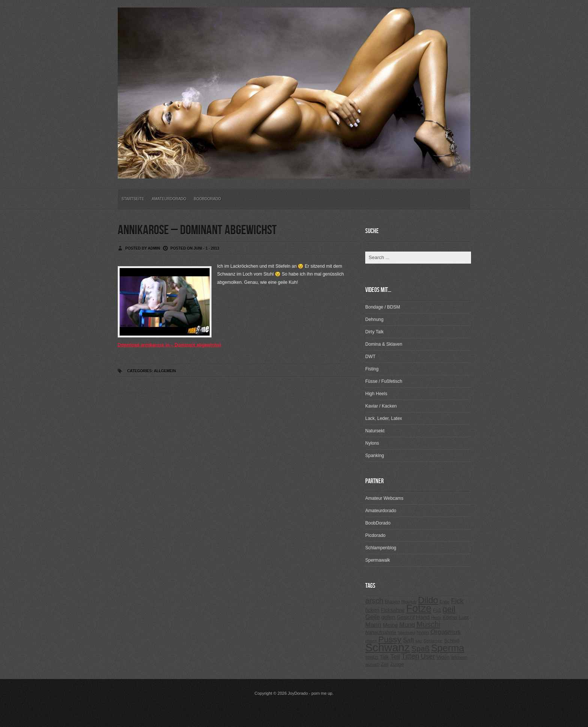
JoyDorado (298, 693)
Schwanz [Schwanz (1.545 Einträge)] (388, 647)
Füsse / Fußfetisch (384, 381)
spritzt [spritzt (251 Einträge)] (372, 657)
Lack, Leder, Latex (384, 418)
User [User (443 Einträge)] (428, 657)
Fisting (372, 369)
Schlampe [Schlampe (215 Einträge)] (433, 641)
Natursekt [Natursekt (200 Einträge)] (406, 633)
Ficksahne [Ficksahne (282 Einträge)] (393, 610)
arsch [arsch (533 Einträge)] (374, 601)
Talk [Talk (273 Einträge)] (384, 657)
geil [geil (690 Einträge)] (449, 609)
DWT (370, 357)
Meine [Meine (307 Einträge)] (390, 625)
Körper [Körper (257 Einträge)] (450, 617)
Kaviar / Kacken (381, 406)
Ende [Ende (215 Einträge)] (445, 602)
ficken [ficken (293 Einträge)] (372, 610)
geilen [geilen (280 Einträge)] (388, 617)
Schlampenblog (381, 548)
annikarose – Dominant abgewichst (197, 230)
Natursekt (375, 431)
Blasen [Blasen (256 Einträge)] (392, 602)
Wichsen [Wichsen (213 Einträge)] (459, 657)
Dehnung (374, 319)
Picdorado (375, 535)
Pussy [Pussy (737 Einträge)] (390, 639)
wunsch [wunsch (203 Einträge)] (372, 664)
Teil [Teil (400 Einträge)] (395, 657)
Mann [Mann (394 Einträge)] (373, 625)
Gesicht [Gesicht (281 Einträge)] (406, 617)
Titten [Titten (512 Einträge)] (410, 656)
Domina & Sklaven (384, 344)
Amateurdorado (169, 199)
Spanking (375, 456)
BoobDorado (208, 199)
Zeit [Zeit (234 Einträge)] (385, 664)
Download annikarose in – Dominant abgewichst (169, 345)
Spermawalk (378, 560)
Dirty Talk (374, 332)
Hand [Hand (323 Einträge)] (423, 617)
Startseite (133, 199)
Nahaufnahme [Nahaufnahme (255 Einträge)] (381, 632)
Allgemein (165, 371)
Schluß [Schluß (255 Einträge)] (452, 641)
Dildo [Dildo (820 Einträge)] (428, 600)
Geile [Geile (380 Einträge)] (373, 617)
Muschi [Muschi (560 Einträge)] (428, 624)
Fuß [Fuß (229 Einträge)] (437, 610)
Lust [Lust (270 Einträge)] (464, 617)
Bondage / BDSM (383, 307)
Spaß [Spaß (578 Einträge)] (421, 649)
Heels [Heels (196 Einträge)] (436, 618)
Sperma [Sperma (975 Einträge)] (448, 648)
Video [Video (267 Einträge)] (443, 657)
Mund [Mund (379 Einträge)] (407, 625)
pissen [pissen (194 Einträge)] (371, 641)
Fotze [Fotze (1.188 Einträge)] (419, 609)
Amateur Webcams (384, 498)
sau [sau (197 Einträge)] (419, 641)
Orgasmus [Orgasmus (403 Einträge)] (445, 632)
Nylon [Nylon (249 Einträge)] (423, 632)
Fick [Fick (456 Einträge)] (457, 601)
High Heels (376, 394)
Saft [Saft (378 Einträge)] (408, 640)
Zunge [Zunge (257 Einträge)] (397, 664)
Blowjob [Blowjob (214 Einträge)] (409, 602)
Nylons (372, 443)
